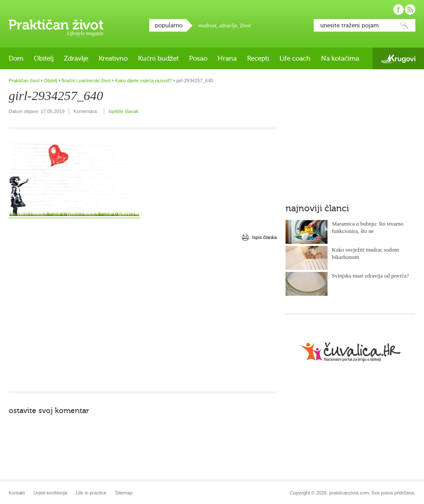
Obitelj (44, 58)
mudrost (207, 25)
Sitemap (124, 493)
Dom (16, 58)
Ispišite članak (124, 111)
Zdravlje (76, 58)
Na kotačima (340, 58)
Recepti (258, 58)
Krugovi (398, 59)
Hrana (227, 58)
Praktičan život (56, 25)
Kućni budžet (158, 58)
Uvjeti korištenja (50, 493)
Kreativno (113, 58)
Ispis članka (265, 237)
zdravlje (228, 25)
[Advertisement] (128, 316)
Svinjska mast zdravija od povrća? (370, 276)
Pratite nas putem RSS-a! (410, 10)
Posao (198, 58)
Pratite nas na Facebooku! (398, 10)
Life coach (295, 58)
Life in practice (91, 493)
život (246, 25)
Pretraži (405, 25)
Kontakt (17, 493)
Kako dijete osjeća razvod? (143, 81)
